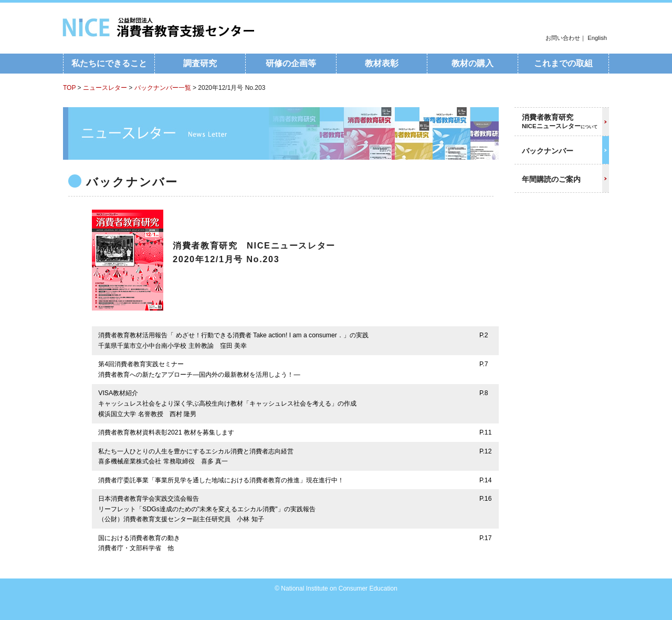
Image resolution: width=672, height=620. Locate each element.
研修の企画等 (291, 63)
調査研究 (200, 63)
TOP (69, 88)
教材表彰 (382, 63)
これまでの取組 (563, 63)
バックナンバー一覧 (163, 88)
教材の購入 (472, 63)
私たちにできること (109, 63)
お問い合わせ (563, 38)
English (597, 38)
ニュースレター (105, 88)
